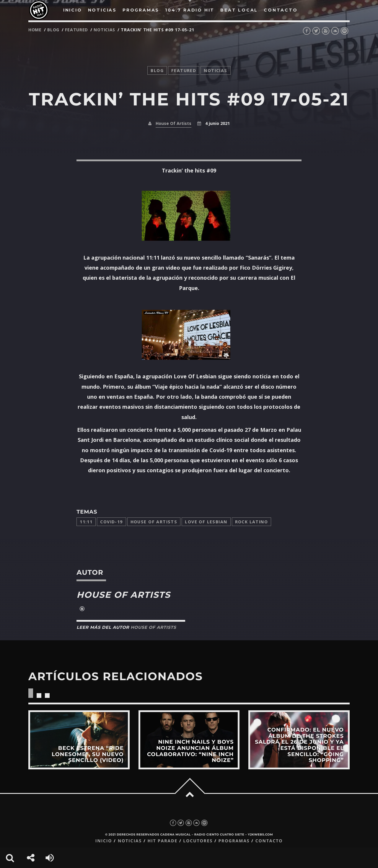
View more (79, 740)
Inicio (104, 841)
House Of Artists (173, 123)
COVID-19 (111, 522)
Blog (53, 30)
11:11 (86, 522)
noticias (104, 30)
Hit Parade (162, 841)
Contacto (269, 841)
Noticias (130, 841)
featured (76, 30)
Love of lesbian (206, 522)
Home (35, 30)
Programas (234, 841)
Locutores (198, 841)
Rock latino (252, 522)
